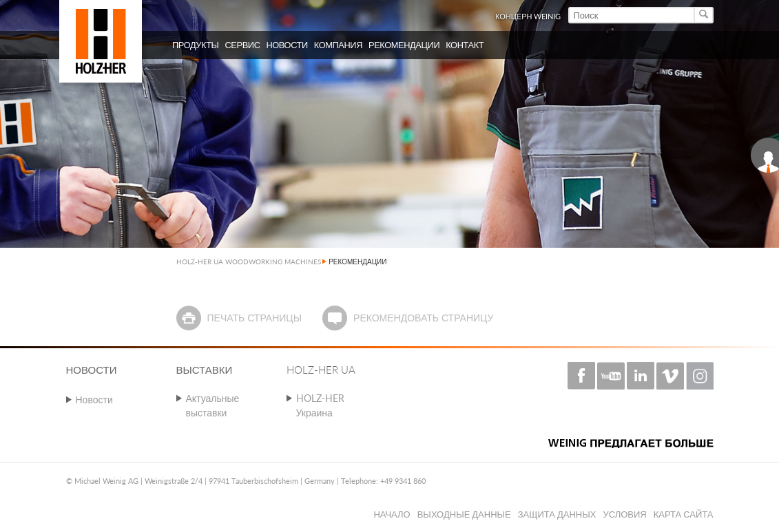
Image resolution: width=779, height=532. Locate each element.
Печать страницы (254, 318)
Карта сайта (684, 514)
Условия (624, 514)
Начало (392, 514)
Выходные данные (464, 514)
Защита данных (557, 514)
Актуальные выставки (213, 405)
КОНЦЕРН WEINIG (528, 16)
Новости (94, 400)
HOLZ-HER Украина (320, 405)
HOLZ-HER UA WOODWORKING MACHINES (249, 262)
